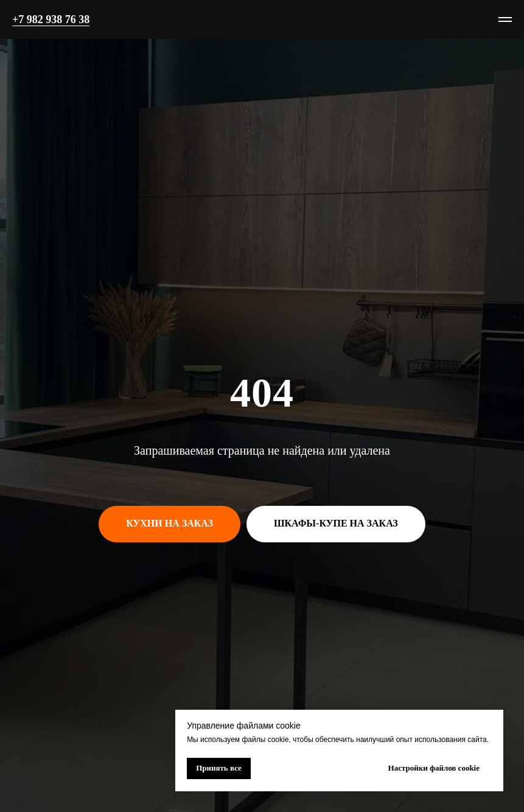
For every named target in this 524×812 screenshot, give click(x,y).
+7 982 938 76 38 (51, 19)
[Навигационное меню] (505, 19)
